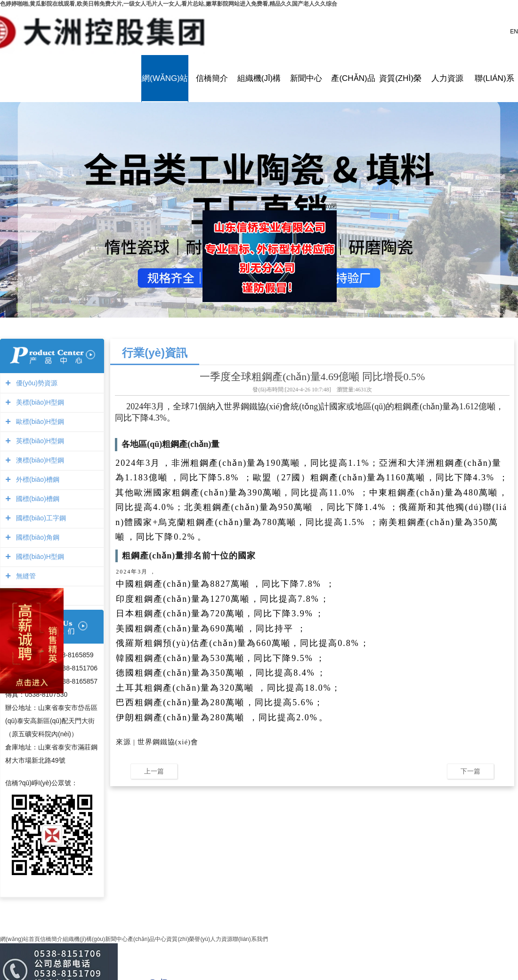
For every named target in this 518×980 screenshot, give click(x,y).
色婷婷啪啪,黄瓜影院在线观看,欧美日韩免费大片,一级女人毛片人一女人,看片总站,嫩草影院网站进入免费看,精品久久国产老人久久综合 (169, 4)
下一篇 (470, 771)
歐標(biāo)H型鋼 (39, 422)
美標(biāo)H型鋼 (39, 402)
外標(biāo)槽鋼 (36, 479)
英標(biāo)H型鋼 (39, 441)
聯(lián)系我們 (494, 79)
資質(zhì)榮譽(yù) (400, 79)
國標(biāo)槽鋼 (36, 499)
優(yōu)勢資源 (36, 383)
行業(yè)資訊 (155, 353)
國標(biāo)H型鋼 (39, 557)
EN (514, 32)
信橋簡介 (212, 79)
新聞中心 (306, 79)
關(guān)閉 (321, 204)
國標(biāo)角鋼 (36, 537)
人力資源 (447, 79)
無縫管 (25, 576)
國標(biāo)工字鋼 (40, 518)
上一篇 (154, 771)
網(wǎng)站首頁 (165, 79)
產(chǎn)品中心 (353, 79)
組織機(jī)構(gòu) (259, 79)
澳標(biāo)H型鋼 (39, 460)
